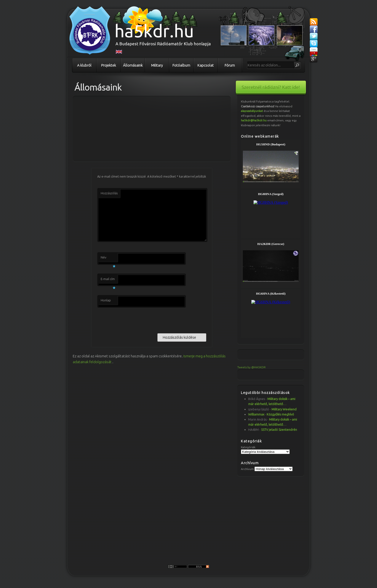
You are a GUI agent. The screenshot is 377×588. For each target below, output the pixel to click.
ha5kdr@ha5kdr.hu (254, 120)
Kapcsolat (206, 65)
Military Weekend (284, 409)
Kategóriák (248, 447)
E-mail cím (108, 280)
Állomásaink (133, 65)
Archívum (247, 469)
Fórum (230, 65)
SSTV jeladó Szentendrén (279, 430)
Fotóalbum (181, 65)
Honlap (106, 300)
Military (157, 65)
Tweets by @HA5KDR (251, 367)
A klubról (84, 65)
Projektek (109, 65)
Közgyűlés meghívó (280, 414)
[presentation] (134, 320)
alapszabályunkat (252, 111)
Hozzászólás (109, 193)
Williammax (256, 414)
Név (108, 259)
